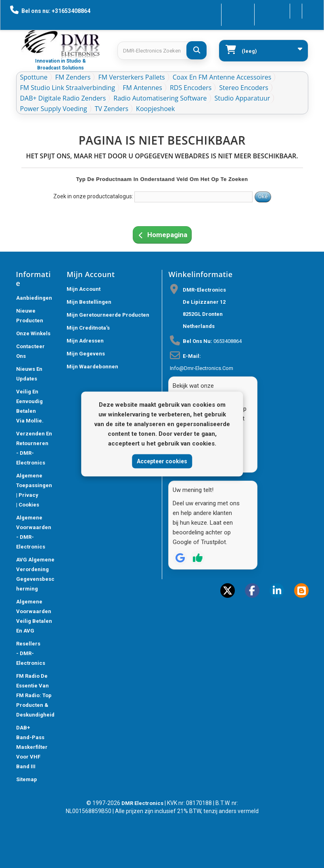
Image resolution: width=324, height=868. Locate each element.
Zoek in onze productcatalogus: (93, 196)
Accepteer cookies (162, 461)
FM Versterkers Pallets (131, 77)
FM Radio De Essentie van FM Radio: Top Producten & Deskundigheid (35, 695)
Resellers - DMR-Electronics (31, 653)
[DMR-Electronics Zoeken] (196, 50)
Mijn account (84, 289)
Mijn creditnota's (88, 328)
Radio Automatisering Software (160, 98)
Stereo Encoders (244, 88)
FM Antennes (142, 88)
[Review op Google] (180, 558)
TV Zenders (112, 109)
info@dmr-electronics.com (202, 368)
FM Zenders (73, 77)
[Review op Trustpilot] (198, 558)
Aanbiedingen (34, 298)
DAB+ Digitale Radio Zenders (63, 98)
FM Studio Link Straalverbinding (68, 88)
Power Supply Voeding (54, 109)
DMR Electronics (143, 803)
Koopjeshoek (155, 109)
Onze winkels (33, 333)
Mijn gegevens (86, 354)
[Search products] (162, 51)
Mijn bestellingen (89, 302)
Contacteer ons (215, 10)
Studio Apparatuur (242, 98)
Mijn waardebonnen (92, 367)
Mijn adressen (85, 341)
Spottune (34, 77)
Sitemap (27, 779)
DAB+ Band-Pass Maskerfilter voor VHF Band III (32, 747)
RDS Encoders (191, 88)
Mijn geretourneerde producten (108, 315)
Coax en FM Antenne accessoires (222, 77)
